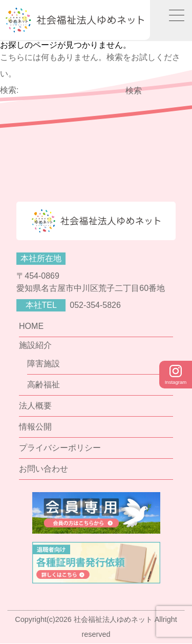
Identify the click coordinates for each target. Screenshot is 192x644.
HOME (31, 326)
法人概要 (35, 406)
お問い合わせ (44, 469)
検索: (9, 90)
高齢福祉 (44, 385)
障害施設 (44, 364)
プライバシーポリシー (60, 448)
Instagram (176, 375)
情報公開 (35, 427)
